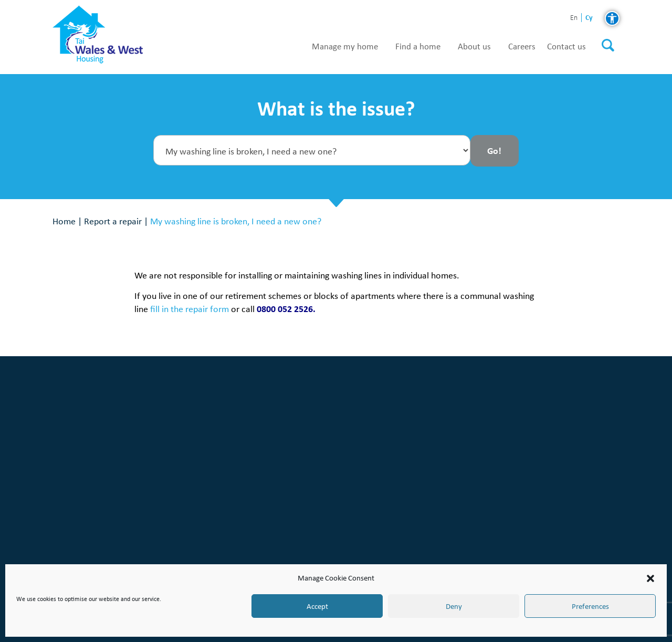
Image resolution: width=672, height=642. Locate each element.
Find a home (418, 47)
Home (64, 221)
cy (589, 18)
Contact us (566, 47)
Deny (454, 606)
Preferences (590, 606)
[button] (650, 578)
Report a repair (113, 221)
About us (474, 47)
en (574, 18)
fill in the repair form (190, 309)
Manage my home (345, 47)
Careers (522, 47)
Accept (317, 606)
